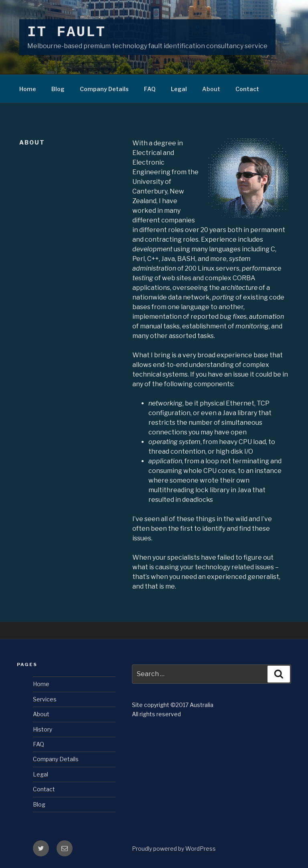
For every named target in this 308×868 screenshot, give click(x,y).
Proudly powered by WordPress (174, 849)
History (43, 729)
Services (45, 699)
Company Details (104, 89)
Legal (179, 89)
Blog (58, 89)
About (211, 89)
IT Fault (67, 32)
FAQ (150, 89)
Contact (247, 89)
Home (28, 89)
